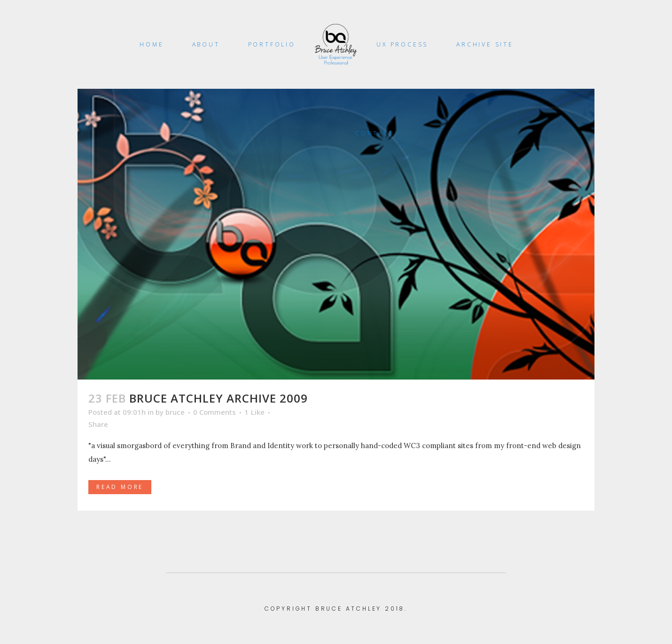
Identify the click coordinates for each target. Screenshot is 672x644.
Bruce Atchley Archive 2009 (219, 398)
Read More (120, 487)
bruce (175, 412)
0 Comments (215, 412)
